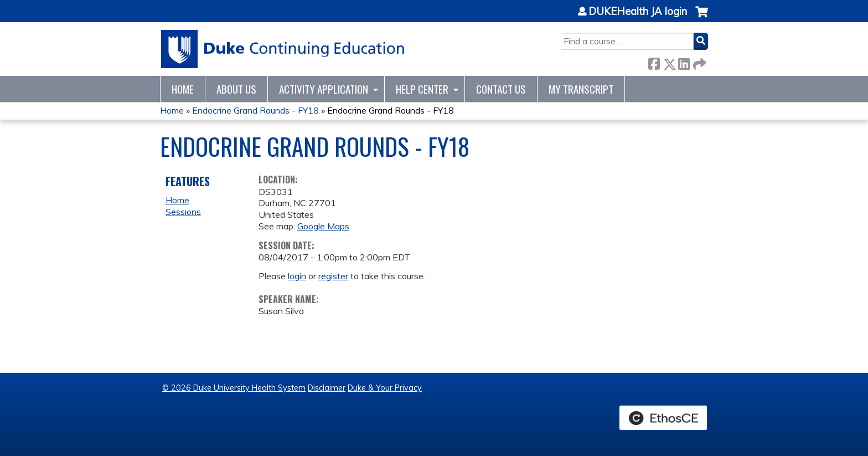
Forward (699, 62)
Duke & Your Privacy (385, 388)
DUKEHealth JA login (638, 12)
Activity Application (324, 89)
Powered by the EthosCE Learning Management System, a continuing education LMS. (663, 418)
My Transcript (581, 89)
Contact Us (501, 89)
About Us (236, 89)
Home (183, 89)
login (297, 276)
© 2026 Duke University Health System (234, 388)
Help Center (422, 89)
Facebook (654, 62)
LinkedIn (684, 62)
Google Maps (323, 226)
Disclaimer (327, 388)
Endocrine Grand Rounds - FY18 (255, 110)
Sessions (183, 212)
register (333, 276)
